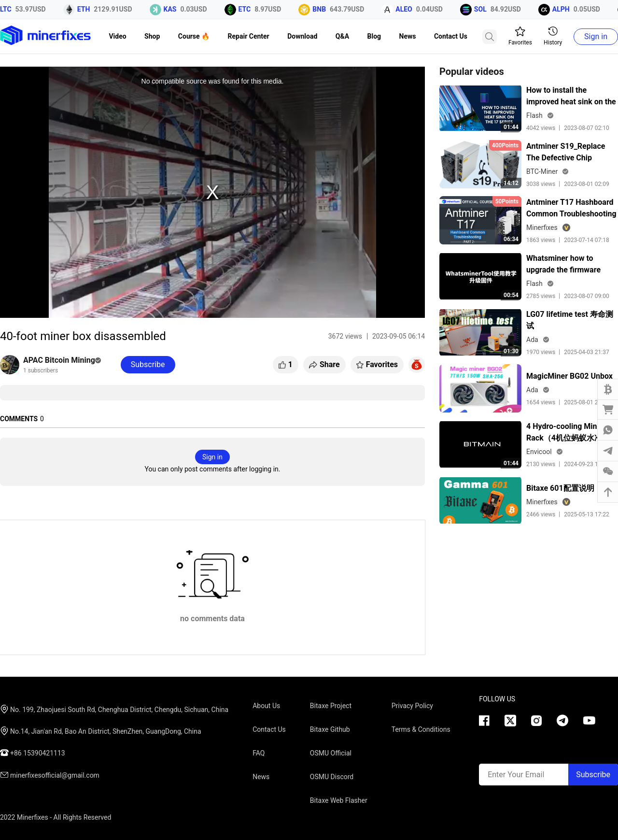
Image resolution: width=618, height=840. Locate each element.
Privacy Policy (412, 706)
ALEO (408, 9)
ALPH (565, 9)
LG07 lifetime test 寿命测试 (570, 320)
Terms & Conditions (421, 729)
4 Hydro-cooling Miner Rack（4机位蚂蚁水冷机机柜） (572, 433)
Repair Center (249, 36)
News (408, 36)
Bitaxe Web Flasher (339, 800)
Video (117, 36)
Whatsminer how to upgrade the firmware (563, 264)
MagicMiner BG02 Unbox (569, 376)
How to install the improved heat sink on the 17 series (571, 97)
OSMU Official (331, 753)
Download (302, 36)
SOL (484, 9)
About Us (266, 706)
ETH (88, 9)
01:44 (511, 127)
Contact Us (451, 36)
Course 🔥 (194, 36)
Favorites (520, 36)
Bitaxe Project (331, 706)
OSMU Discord (332, 777)
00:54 (511, 295)
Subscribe (593, 775)
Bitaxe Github (330, 729)
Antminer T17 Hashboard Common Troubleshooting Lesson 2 (571, 209)
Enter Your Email (516, 775)
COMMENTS (19, 419)
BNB (323, 9)
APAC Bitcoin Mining (62, 360)
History (553, 36)
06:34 (511, 239)
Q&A (342, 36)
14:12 (511, 183)
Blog (374, 36)
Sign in (596, 36)
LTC (10, 9)
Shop (152, 36)
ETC (249, 9)
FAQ (259, 753)
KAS (174, 9)
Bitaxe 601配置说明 (560, 488)
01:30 (511, 351)
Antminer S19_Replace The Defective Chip (566, 152)
